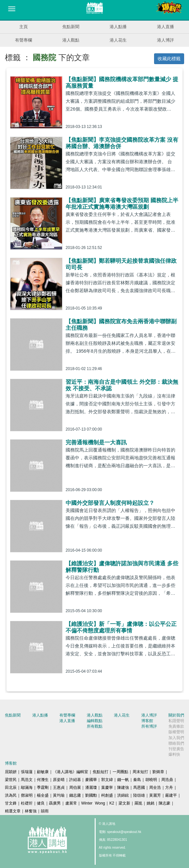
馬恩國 (139, 788)
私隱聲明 (176, 721)
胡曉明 (151, 780)
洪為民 (11, 795)
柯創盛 (107, 795)
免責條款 (176, 726)
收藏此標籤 (169, 59)
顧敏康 (43, 772)
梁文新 (124, 803)
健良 (41, 803)
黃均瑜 (59, 795)
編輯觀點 (95, 721)
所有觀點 (95, 726)
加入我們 (176, 738)
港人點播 (118, 27)
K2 (112, 803)
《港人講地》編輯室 (71, 772)
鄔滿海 (27, 788)
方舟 (169, 788)
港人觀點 (71, 40)
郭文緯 (107, 780)
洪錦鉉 (123, 795)
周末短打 (140, 772)
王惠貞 (59, 788)
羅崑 (138, 803)
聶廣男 (55, 803)
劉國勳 (91, 795)
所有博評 (149, 726)
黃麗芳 (155, 795)
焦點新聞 (71, 27)
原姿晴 (59, 780)
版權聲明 (176, 732)
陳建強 (123, 788)
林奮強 (31, 811)
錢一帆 (123, 780)
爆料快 (174, 754)
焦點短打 (101, 772)
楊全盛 (43, 795)
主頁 (24, 27)
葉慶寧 (107, 788)
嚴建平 (171, 795)
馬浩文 (27, 780)
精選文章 (13, 811)
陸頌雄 (139, 795)
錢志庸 (75, 795)
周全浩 (155, 788)
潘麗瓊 (91, 788)
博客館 (147, 721)
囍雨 (45, 811)
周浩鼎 (167, 780)
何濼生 (43, 780)
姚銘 (150, 803)
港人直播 (165, 27)
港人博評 (165, 40)
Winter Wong (93, 803)
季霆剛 (43, 788)
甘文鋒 (11, 803)
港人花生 (118, 40)
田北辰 (11, 788)
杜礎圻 (27, 803)
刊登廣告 (176, 749)
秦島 (137, 780)
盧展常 (71, 803)
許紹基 (75, 780)
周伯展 (75, 788)
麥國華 (91, 780)
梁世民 (11, 780)
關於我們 (176, 715)
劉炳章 (158, 772)
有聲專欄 (24, 40)
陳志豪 (165, 803)
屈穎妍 (11, 772)
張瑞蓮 (27, 772)
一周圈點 (120, 772)
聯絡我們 (176, 743)
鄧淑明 (27, 795)
